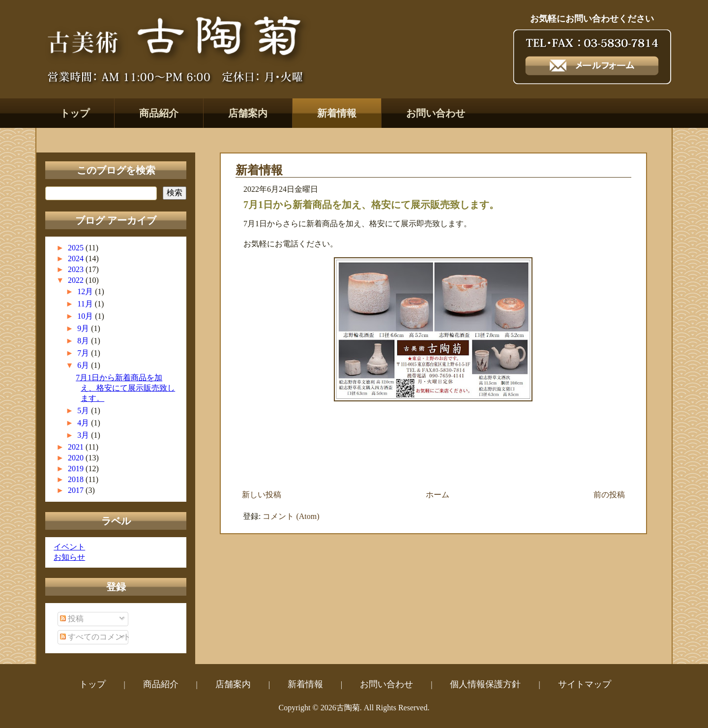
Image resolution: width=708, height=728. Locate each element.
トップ (75, 113)
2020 (77, 458)
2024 (77, 258)
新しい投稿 (262, 495)
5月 (84, 410)
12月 (86, 291)
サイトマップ (585, 684)
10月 (86, 316)
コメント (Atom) (291, 516)
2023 (77, 269)
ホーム (438, 495)
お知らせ (69, 557)
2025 (77, 248)
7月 (84, 353)
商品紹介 (159, 113)
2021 (77, 447)
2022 (77, 280)
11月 (86, 304)
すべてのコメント (95, 637)
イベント (69, 547)
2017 (77, 490)
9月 (84, 328)
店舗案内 (248, 113)
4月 (84, 423)
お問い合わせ (436, 113)
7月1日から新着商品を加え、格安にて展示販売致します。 (125, 388)
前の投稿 (609, 495)
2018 (77, 479)
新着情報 (337, 113)
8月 (84, 341)
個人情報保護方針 (485, 684)
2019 (77, 469)
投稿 (72, 619)
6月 (84, 365)
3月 (84, 435)
